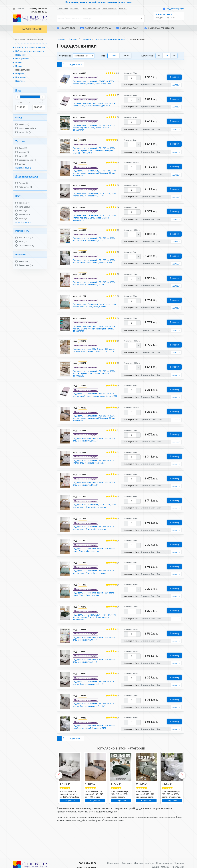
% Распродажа (66, 28)
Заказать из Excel (127, 28)
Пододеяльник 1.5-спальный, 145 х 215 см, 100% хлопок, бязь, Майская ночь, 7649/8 (94, 201)
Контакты (75, 9)
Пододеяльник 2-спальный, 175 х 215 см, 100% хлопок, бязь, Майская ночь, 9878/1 (94, 247)
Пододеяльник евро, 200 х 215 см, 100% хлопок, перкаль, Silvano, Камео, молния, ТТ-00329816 (93, 363)
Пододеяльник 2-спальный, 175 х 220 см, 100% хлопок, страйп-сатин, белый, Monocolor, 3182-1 (94, 271)
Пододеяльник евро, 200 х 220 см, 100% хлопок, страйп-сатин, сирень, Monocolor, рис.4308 (94, 107)
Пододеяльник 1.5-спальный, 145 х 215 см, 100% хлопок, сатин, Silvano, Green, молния (94, 315)
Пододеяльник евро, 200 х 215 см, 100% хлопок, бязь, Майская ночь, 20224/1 (93, 502)
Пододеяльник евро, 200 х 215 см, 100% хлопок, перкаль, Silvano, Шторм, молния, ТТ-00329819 (120, 817)
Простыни (20, 81)
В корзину (174, 77)
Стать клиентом (110, 9)
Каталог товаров (29, 29)
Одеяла (19, 62)
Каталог (73, 39)
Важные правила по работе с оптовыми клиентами (98, 2)
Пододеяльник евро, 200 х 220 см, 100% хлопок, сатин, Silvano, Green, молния (93, 613)
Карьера (180, 863)
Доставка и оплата (91, 9)
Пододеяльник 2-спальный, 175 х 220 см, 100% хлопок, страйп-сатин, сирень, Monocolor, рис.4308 (94, 411)
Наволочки (21, 55)
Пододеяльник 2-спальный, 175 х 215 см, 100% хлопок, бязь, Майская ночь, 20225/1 (94, 479)
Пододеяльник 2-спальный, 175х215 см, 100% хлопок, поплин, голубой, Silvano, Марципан (96, 83)
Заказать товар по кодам (96, 28)
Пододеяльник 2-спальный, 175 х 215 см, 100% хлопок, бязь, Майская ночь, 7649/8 (94, 704)
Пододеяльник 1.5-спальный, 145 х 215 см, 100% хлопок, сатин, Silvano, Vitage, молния (95, 524)
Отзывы (123, 9)
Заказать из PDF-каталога (159, 28)
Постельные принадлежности (110, 39)
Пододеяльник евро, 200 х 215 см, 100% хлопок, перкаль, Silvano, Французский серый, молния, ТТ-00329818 (96, 339)
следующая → (75, 64)
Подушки (20, 74)
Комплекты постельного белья (30, 47)
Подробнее (70, 823)
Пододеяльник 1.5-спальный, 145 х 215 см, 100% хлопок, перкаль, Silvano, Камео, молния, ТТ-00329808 (94, 225)
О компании (62, 9)
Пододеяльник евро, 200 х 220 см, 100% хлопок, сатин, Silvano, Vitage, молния (93, 569)
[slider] (18, 97)
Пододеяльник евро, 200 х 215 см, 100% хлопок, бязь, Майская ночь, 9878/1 (93, 659)
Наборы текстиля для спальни (30, 51)
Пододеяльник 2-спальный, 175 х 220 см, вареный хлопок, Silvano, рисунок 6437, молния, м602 (146, 817)
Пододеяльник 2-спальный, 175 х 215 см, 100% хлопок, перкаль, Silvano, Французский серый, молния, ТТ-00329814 (95, 154)
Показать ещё (23, 168)
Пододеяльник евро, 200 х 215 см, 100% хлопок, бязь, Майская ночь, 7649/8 (93, 682)
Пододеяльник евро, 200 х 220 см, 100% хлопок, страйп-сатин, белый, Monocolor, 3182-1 (93, 750)
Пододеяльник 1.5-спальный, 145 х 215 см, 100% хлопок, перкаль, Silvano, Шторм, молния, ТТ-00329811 (94, 637)
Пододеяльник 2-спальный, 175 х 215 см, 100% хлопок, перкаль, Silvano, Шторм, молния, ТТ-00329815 (94, 131)
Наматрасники (22, 59)
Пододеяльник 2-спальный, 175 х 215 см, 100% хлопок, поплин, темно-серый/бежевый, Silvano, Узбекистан (96, 435)
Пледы (19, 66)
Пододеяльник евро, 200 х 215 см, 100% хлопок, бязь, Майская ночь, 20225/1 (93, 457)
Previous (59, 798)
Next (182, 798)
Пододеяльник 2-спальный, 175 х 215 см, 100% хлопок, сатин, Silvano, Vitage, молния (95, 546)
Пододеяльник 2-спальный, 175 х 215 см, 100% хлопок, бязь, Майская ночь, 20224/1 (94, 293)
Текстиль (86, 39)
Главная (19, 9)
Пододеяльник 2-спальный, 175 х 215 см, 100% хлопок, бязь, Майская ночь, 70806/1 (94, 726)
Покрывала (21, 77)
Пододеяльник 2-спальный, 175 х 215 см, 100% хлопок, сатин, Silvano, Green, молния (94, 591)
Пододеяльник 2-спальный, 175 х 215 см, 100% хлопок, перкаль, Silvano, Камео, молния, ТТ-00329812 (94, 387)
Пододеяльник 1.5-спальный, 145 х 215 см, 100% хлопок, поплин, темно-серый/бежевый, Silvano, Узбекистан (96, 178)
